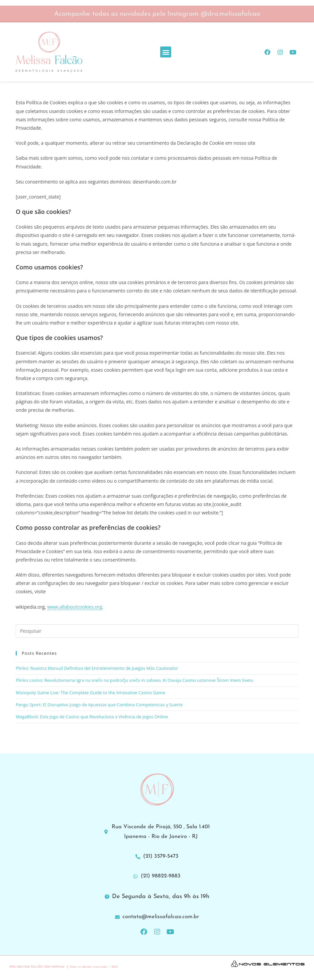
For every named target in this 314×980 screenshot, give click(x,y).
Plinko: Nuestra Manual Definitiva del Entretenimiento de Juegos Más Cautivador (97, 668)
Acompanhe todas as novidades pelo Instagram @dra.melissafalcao (157, 14)
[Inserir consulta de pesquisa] (157, 631)
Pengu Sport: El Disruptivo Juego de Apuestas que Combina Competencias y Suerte (99, 705)
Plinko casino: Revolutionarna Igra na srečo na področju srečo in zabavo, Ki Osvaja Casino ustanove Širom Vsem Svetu (134, 680)
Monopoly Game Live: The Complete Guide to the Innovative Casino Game (90, 693)
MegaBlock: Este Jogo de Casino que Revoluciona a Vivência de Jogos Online (92, 717)
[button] (166, 52)
